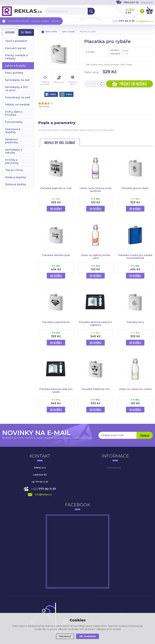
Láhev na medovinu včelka (135, 389)
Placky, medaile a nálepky (16, 57)
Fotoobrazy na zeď (17, 97)
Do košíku (56, 209)
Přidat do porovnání (45, 80)
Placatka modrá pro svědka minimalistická (135, 257)
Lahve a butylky (16, 66)
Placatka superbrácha (56, 322)
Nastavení (65, 636)
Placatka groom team (135, 188)
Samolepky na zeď (17, 80)
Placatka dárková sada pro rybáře (56, 390)
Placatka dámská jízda (56, 255)
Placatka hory (135, 322)
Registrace (147, 2)
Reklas (125, 50)
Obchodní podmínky (19, 21)
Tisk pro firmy (14, 170)
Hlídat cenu (59, 79)
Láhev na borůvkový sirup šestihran (96, 190)
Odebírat (144, 436)
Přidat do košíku (130, 84)
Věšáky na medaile (17, 105)
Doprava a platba (40, 21)
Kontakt (55, 21)
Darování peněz (16, 48)
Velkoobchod (114, 468)
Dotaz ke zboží (73, 80)
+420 (43, 489)
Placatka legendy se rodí (56, 188)
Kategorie (10, 32)
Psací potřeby (14, 73)
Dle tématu (26, 32)
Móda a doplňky (16, 177)
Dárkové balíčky (16, 184)
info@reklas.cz (145, 21)
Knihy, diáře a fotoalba (14, 113)
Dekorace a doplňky (13, 131)
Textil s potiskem (16, 41)
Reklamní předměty (12, 141)
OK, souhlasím (88, 636)
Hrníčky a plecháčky (12, 161)
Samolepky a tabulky (14, 151)
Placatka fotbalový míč (96, 389)
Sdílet (51, 94)
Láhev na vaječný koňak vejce (95, 257)
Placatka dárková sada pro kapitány (96, 323)
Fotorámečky (14, 122)
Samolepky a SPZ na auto (17, 89)
